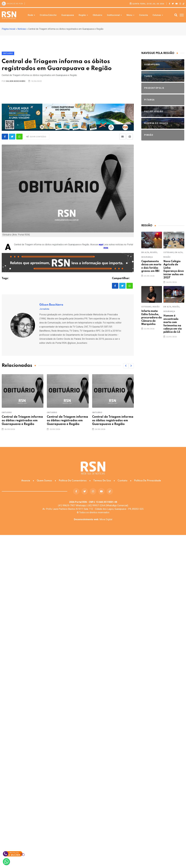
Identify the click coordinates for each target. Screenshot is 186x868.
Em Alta (145, 252)
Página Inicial (8, 29)
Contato (123, 481)
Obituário (97, 15)
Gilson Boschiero (16, 81)
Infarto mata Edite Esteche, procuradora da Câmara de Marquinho (152, 318)
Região (82, 15)
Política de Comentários (73, 481)
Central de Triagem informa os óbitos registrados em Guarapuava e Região (22, 421)
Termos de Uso (102, 481)
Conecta (143, 15)
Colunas (157, 15)
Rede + (31, 15)
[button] (126, 366)
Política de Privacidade (148, 481)
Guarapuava (68, 15)
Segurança (147, 257)
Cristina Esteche (48, 15)
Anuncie (26, 481)
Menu (129, 15)
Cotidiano (169, 252)
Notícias (22, 29)
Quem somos (44, 481)
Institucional (113, 15)
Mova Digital (93, 519)
